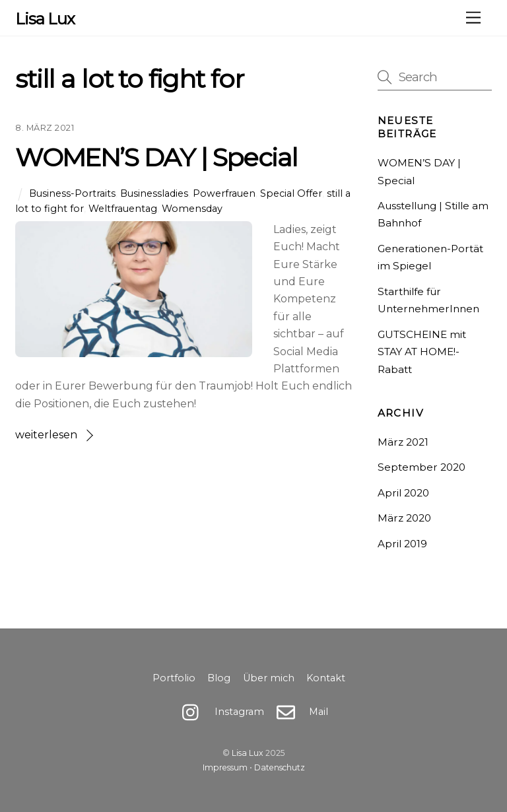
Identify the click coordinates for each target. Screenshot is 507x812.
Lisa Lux (248, 753)
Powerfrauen (224, 193)
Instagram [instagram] (220, 712)
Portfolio (174, 678)
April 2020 (403, 493)
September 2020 (422, 467)
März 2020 (404, 518)
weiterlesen (46, 435)
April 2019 (402, 544)
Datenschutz (280, 767)
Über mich (269, 678)
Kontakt (326, 678)
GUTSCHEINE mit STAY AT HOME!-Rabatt (422, 352)
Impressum (225, 767)
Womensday (192, 209)
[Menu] (473, 18)
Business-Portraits (72, 193)
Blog (219, 678)
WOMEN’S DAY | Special (156, 157)
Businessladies (154, 193)
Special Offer (291, 193)
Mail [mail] (299, 712)
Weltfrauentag (123, 209)
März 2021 (403, 442)
